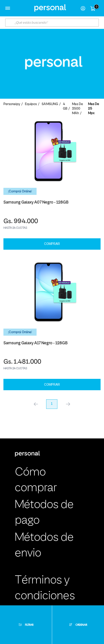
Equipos (31, 104)
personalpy (12, 104)
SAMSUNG (50, 104)
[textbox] (52, 23)
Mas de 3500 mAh (77, 109)
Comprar (52, 244)
